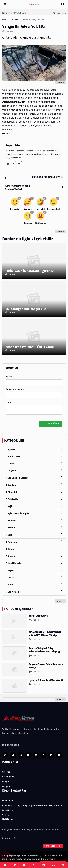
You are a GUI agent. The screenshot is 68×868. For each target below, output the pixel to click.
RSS (6, 815)
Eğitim (34, 549)
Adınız (9, 377)
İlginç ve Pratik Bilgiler (34, 513)
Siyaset (34, 449)
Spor (34, 535)
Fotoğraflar (34, 499)
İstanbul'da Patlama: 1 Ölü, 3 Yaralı (30, 347)
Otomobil (34, 492)
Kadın (34, 585)
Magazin (34, 471)
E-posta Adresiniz (15, 389)
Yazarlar (34, 528)
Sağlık (34, 506)
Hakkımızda (8, 801)
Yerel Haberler (34, 563)
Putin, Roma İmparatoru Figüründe (30, 271)
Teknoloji (34, 542)
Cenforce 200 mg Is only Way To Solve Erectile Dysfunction (32, 806)
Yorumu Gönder (51, 424)
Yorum (9, 402)
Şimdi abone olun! (53, 846)
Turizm (34, 578)
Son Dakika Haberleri (34, 478)
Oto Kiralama (34, 592)
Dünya (34, 464)
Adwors (34, 556)
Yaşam (34, 570)
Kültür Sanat (34, 456)
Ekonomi (34, 521)
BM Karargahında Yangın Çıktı (26, 309)
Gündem (34, 485)
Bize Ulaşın (8, 810)
